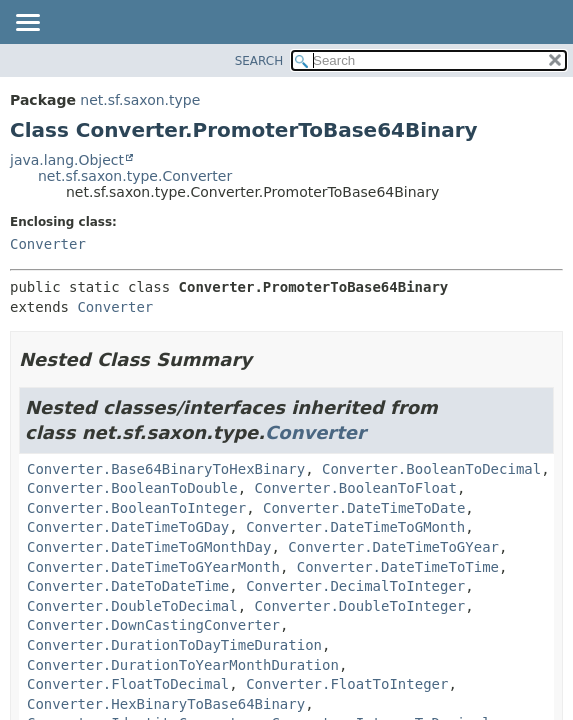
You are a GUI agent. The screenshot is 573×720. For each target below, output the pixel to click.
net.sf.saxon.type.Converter (135, 176)
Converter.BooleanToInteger (136, 508)
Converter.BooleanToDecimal (431, 469)
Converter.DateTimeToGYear (393, 547)
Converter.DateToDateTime (128, 586)
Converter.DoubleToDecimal (132, 606)
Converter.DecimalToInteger (355, 586)
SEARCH (259, 61)
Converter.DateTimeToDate (364, 508)
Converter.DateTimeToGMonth (355, 527)
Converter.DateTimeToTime (398, 567)
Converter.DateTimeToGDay (128, 527)
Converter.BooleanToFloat (356, 488)
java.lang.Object (67, 160)
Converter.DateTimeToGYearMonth (153, 567)
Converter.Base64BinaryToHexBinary (166, 469)
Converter (48, 244)
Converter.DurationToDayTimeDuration (174, 645)
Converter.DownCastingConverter (153, 625)
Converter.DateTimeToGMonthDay (149, 547)
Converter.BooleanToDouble (132, 488)
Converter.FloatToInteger (347, 684)
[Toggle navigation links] (27, 24)
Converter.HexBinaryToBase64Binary (166, 704)
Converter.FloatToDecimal (128, 684)
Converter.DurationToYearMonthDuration (183, 665)
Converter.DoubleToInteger (360, 606)
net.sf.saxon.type (140, 100)
